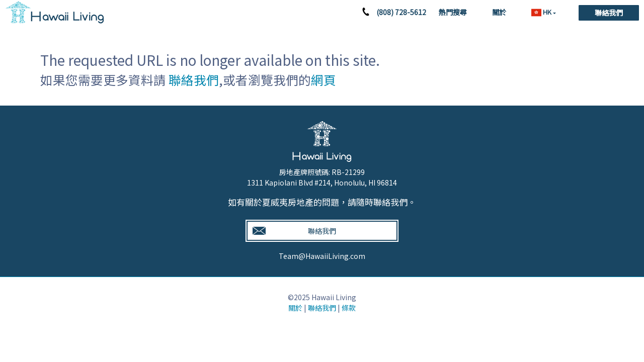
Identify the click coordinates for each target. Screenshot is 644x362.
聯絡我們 (609, 13)
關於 (499, 12)
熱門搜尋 (453, 12)
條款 (349, 308)
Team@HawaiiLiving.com (322, 256)
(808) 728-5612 (401, 12)
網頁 (324, 80)
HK (542, 12)
